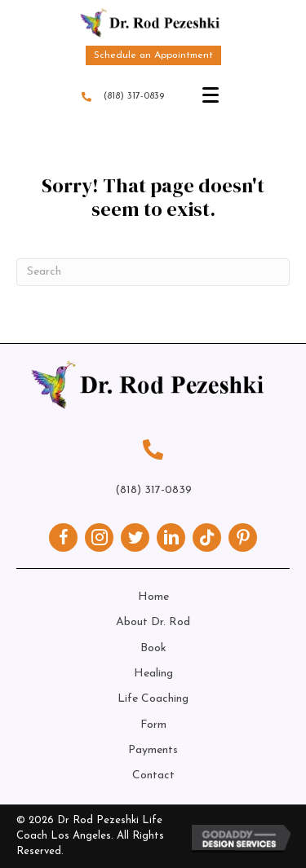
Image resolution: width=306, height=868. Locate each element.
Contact (153, 775)
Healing (153, 674)
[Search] (153, 272)
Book (153, 648)
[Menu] (211, 95)
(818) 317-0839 (134, 96)
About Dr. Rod (153, 622)
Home (153, 597)
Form (153, 725)
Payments (153, 750)
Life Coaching (153, 699)
